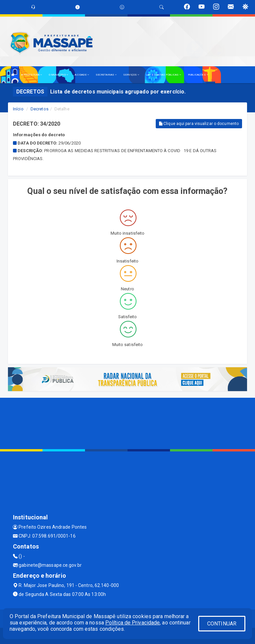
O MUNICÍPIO (58, 75)
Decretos (40, 109)
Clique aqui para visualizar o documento (199, 124)
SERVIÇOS (131, 75)
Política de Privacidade (132, 623)
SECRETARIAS (106, 75)
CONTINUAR (222, 624)
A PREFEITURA (32, 75)
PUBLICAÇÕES (198, 75)
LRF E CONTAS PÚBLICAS (163, 75)
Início (18, 109)
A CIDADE (82, 75)
